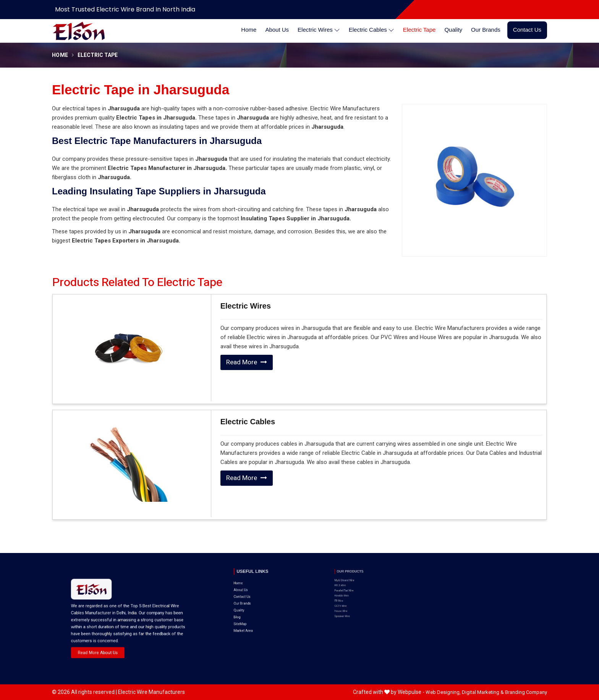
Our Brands (486, 30)
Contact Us (527, 30)
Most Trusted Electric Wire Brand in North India (125, 9)
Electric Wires (319, 30)
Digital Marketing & (483, 692)
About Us (277, 30)
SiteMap (248, 600)
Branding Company (526, 692)
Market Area (250, 604)
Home (249, 30)
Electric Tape (419, 30)
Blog (246, 597)
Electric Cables (372, 30)
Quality (453, 30)
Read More (247, 362)
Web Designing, (443, 692)
